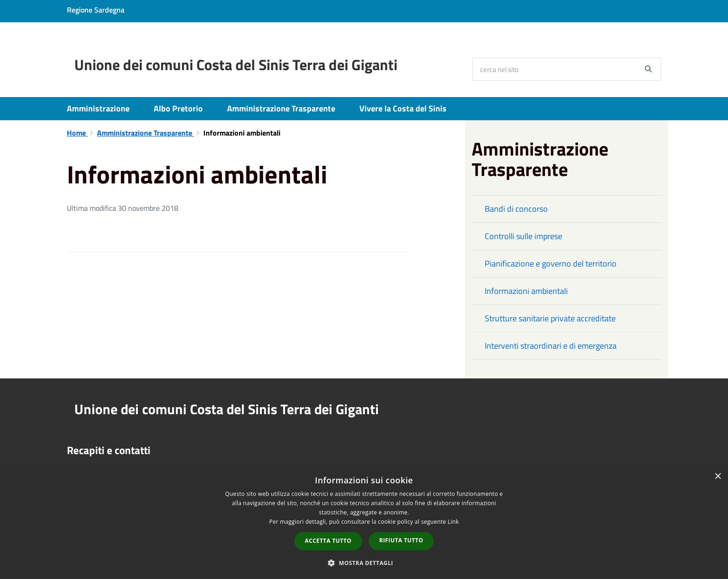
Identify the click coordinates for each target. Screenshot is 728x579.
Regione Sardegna (96, 10)
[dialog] (364, 523)
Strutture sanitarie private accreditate (550, 318)
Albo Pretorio (178, 108)
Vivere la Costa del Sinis (403, 108)
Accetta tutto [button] (328, 541)
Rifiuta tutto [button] (401, 540)
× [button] (718, 477)
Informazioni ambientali (526, 291)
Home (77, 133)
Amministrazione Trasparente (281, 108)
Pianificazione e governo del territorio (551, 263)
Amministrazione (98, 108)
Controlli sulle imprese (523, 236)
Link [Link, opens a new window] (453, 522)
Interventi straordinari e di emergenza (551, 346)
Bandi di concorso (516, 209)
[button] (364, 563)
